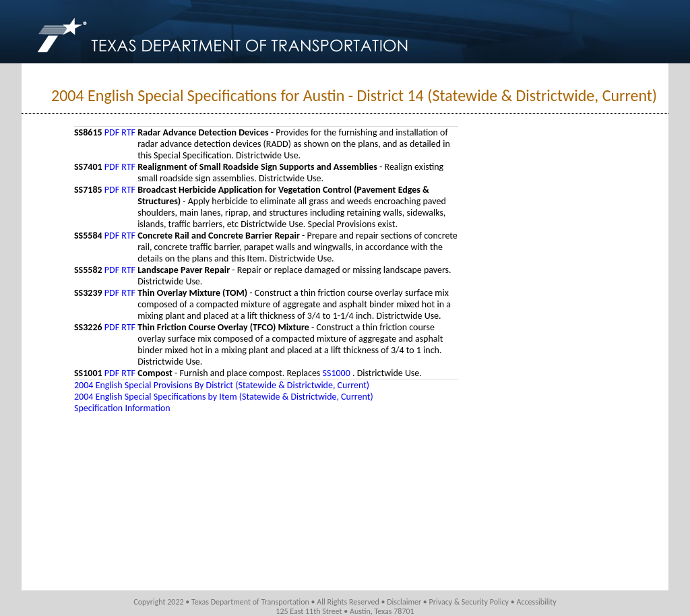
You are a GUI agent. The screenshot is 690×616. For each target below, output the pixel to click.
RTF (128, 132)
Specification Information (122, 408)
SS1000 (338, 373)
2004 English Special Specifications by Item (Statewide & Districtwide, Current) (224, 397)
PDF (112, 132)
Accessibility (536, 602)
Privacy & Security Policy (469, 602)
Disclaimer (404, 602)
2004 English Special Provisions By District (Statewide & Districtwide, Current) (222, 385)
